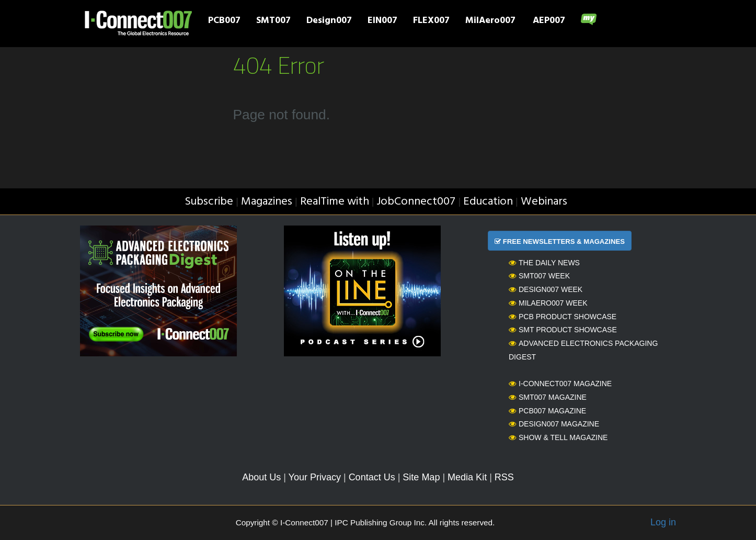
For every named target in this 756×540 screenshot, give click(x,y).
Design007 (329, 21)
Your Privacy (315, 477)
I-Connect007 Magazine (560, 384)
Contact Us (372, 477)
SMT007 (273, 21)
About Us (261, 477)
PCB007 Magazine (547, 411)
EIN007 (382, 21)
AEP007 (549, 21)
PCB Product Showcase (563, 317)
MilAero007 (490, 21)
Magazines (267, 202)
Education (488, 202)
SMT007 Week (539, 276)
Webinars (544, 202)
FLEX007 (431, 21)
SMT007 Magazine (548, 397)
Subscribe (209, 202)
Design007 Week (546, 289)
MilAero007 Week (548, 303)
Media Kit (467, 477)
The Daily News (544, 263)
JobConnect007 (416, 202)
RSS (504, 477)
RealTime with (335, 202)
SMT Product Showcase (563, 330)
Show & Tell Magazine (558, 437)
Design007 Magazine (554, 424)
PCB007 (224, 21)
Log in (663, 522)
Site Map (421, 477)
